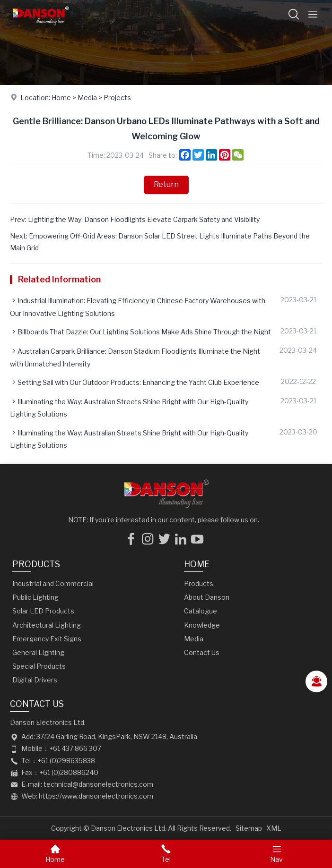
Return (166, 184)
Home (61, 98)
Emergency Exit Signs (47, 639)
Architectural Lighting (47, 625)
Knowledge (202, 625)
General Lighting (38, 652)
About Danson (207, 597)
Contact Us (202, 652)
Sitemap (249, 828)
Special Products (39, 666)
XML (274, 828)
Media (87, 98)
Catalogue (201, 611)
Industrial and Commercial (53, 583)
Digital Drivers (35, 680)
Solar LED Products (43, 611)
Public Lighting (35, 597)
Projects (117, 98)
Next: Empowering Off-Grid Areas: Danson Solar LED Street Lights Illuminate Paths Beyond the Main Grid (160, 242)
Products (36, 564)
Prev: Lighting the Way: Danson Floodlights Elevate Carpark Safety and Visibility (135, 219)
